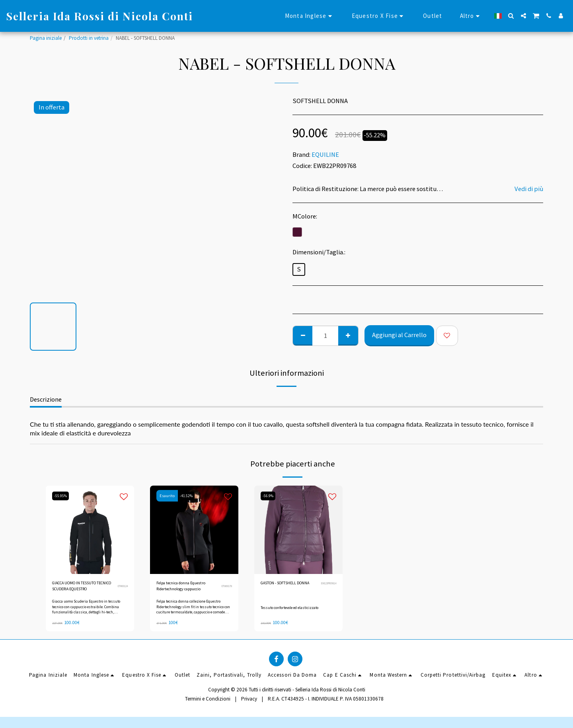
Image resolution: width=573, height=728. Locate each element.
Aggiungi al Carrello (399, 335)
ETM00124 (120, 588)
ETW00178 (225, 588)
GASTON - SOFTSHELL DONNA (284, 588)
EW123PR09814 (326, 588)
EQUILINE (325, 155)
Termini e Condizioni (208, 702)
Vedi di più (529, 189)
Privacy (249, 702)
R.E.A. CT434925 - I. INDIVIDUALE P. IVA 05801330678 (326, 702)
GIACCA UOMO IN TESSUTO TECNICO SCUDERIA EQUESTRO (81, 588)
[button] (511, 16)
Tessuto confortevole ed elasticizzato (293, 609)
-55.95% (62, 496)
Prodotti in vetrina (89, 38)
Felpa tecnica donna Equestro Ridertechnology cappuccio (185, 588)
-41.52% (188, 496)
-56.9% (270, 496)
